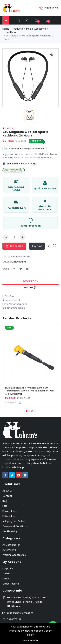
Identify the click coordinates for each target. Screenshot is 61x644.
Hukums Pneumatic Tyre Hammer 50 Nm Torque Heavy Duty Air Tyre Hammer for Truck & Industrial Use (30, 391)
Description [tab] (31, 281)
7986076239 (14, 619)
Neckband (12, 32)
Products (18, 29)
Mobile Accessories (37, 29)
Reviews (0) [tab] (31, 288)
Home (6, 29)
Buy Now (37, 246)
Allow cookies (30, 640)
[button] (27, 411)
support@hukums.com (20, 613)
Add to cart (14, 246)
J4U (13, 128)
